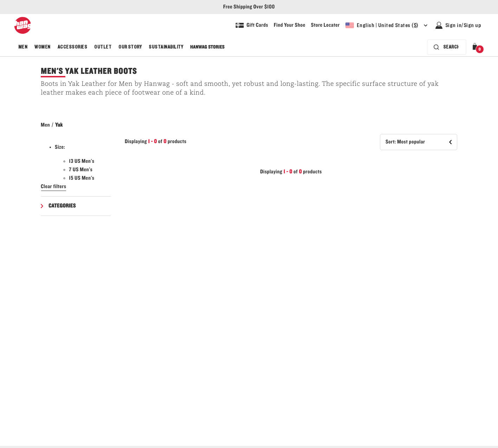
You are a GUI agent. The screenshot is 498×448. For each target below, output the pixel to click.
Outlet (103, 47)
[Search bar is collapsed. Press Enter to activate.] (447, 47)
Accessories (72, 47)
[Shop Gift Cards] (252, 25)
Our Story (130, 47)
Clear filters (54, 187)
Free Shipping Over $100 (249, 7)
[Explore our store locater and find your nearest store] (325, 25)
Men (23, 47)
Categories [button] (62, 206)
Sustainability (166, 47)
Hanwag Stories (207, 47)
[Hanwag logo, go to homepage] (22, 25)
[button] (476, 47)
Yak (59, 125)
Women (42, 47)
